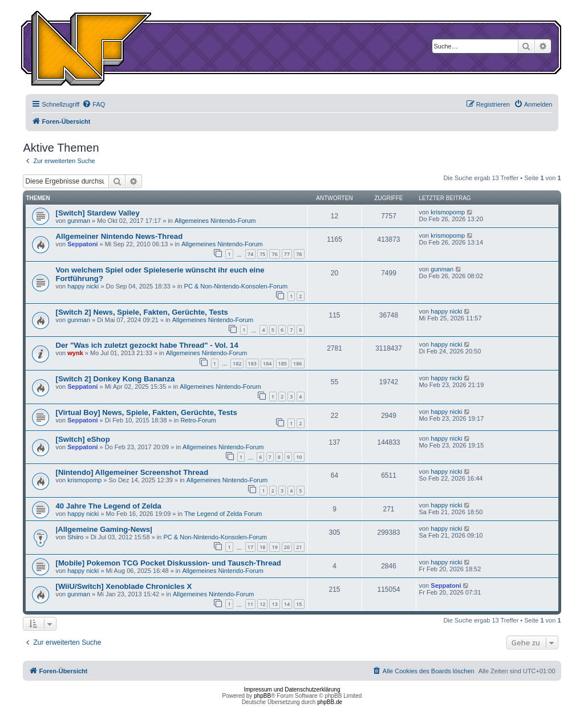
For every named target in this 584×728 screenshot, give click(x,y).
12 (262, 604)
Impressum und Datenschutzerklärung (292, 690)
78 (299, 254)
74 (250, 254)
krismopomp (448, 212)
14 (287, 604)
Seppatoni (82, 244)
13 (274, 604)
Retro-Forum (198, 420)
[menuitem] (94, 104)
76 (274, 254)
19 (274, 547)
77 (287, 254)
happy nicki (83, 286)
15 (299, 604)
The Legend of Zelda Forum (223, 514)
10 (299, 457)
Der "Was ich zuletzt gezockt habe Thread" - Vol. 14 (147, 345)
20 (287, 547)
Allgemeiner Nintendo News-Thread (119, 236)
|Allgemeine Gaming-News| (104, 529)
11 (250, 604)
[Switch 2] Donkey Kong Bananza (115, 379)
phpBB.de (330, 702)
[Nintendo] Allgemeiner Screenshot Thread (132, 472)
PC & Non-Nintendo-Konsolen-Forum (236, 286)
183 (252, 363)
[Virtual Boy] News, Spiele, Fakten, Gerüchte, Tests (146, 412)
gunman (79, 221)
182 (237, 363)
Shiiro (75, 537)
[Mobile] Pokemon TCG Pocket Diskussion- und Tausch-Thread (168, 563)
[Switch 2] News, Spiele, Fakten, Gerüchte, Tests (141, 312)
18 (262, 547)
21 (299, 547)
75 (262, 254)
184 (267, 363)
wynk (75, 353)
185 (283, 363)
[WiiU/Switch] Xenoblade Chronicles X (123, 586)
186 (297, 363)
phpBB (262, 696)
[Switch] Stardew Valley (97, 213)
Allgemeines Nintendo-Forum (215, 221)
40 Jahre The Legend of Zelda (108, 506)
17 (250, 547)
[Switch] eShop (82, 439)
